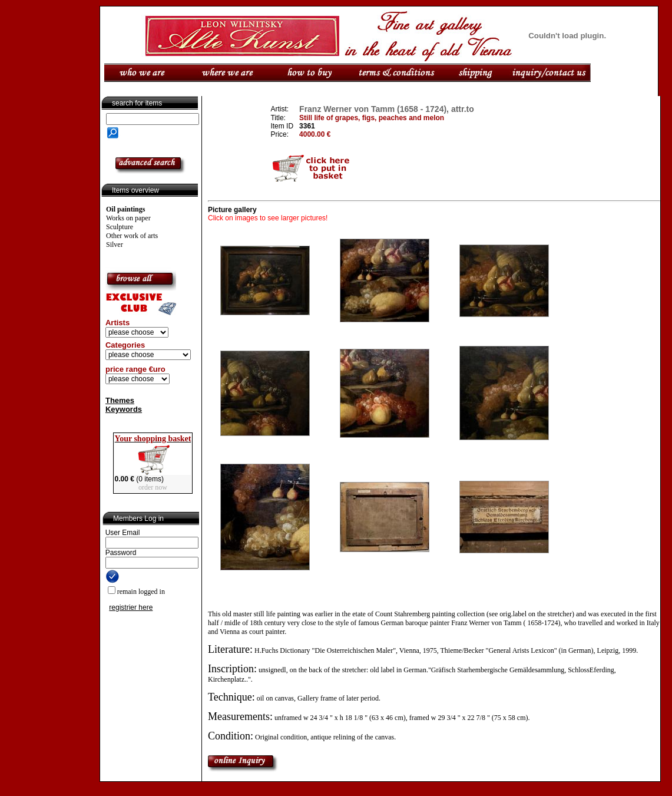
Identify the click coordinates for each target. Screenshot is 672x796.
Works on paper (128, 218)
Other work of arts (132, 236)
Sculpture (120, 227)
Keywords (124, 409)
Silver (115, 245)
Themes (120, 400)
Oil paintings (125, 209)
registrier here (131, 607)
